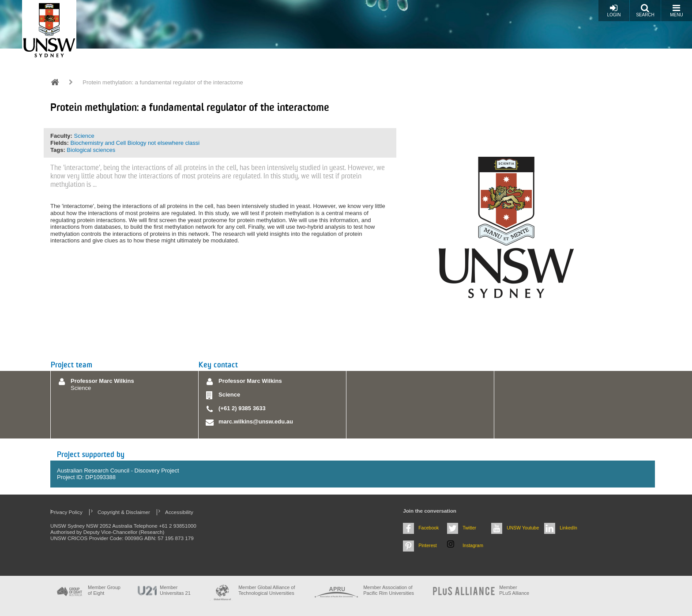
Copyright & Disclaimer (124, 512)
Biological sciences (91, 150)
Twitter (469, 528)
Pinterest (428, 545)
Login (614, 10)
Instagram (473, 545)
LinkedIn (568, 528)
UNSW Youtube (523, 528)
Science (84, 136)
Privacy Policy (66, 512)
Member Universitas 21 (175, 590)
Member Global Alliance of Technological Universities (267, 590)
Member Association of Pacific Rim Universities (389, 590)
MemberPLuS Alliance (514, 590)
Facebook (429, 528)
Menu (676, 10)
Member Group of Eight (104, 590)
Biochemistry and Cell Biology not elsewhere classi (135, 143)
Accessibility (179, 512)
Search (645, 10)
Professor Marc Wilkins (102, 381)
